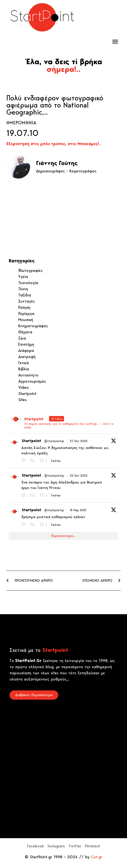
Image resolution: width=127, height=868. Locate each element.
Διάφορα (26, 350)
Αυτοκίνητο (28, 375)
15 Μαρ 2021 (78, 510)
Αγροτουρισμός (32, 381)
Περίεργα (26, 313)
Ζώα (22, 338)
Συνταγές (27, 301)
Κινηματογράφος (33, 326)
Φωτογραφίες (31, 270)
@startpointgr (54, 441)
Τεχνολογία (28, 283)
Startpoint (27, 394)
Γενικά (23, 363)
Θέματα (25, 332)
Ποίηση (24, 307)
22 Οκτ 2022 (79, 476)
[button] (115, 41)
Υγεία (23, 277)
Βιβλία (24, 369)
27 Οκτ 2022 (79, 441)
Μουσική (26, 320)
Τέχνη (23, 289)
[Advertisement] (103, 20)
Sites (22, 400)
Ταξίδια (25, 295)
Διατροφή (27, 357)
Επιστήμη (26, 344)
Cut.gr (97, 857)
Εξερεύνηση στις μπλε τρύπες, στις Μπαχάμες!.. (54, 144)
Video (23, 387)
